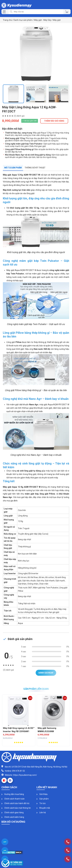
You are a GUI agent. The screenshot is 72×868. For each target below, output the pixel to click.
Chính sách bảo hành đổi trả (15, 803)
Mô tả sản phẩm (13, 168)
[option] (36, 54)
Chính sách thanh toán (13, 799)
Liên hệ (41, 812)
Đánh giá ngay (46, 673)
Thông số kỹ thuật (35, 168)
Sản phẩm (43, 799)
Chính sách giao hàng (13, 812)
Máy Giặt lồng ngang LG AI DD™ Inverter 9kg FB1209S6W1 (19, 730)
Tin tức (41, 803)
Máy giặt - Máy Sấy (43, 20)
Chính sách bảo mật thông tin (16, 808)
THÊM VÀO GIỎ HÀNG (54, 121)
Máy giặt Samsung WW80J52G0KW (47, 730)
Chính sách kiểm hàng (13, 817)
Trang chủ (7, 20)
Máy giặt (57, 20)
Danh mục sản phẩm (23, 20)
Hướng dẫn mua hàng (13, 794)
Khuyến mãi (43, 808)
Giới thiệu (42, 794)
